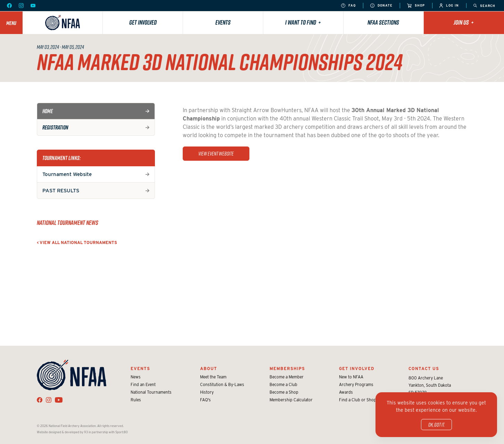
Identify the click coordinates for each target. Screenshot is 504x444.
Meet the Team (213, 377)
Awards (346, 392)
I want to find (303, 22)
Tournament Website (67, 174)
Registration (55, 127)
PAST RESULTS (61, 191)
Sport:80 (122, 432)
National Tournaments (151, 392)
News (136, 377)
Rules (136, 400)
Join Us (464, 22)
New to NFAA (351, 377)
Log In (449, 6)
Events (223, 22)
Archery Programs (356, 384)
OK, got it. (436, 425)
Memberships (287, 368)
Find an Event (143, 384)
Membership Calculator (291, 400)
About (209, 368)
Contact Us (424, 368)
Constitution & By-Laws (222, 384)
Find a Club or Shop (358, 400)
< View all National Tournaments (77, 242)
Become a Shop (284, 392)
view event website (216, 153)
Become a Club (283, 384)
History (207, 392)
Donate (381, 6)
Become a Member (287, 377)
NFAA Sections (383, 22)
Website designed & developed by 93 (62, 432)
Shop (416, 6)
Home (48, 111)
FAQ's (205, 400)
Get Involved (143, 22)
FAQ (348, 6)
